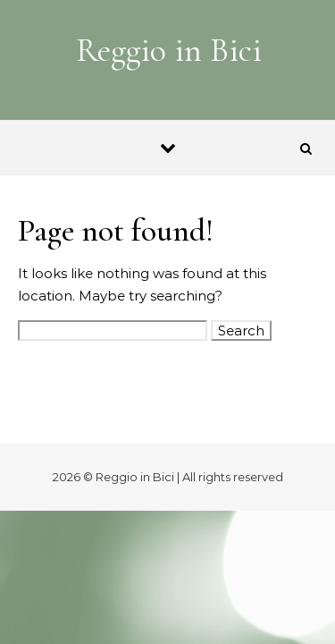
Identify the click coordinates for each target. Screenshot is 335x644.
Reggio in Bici (169, 50)
